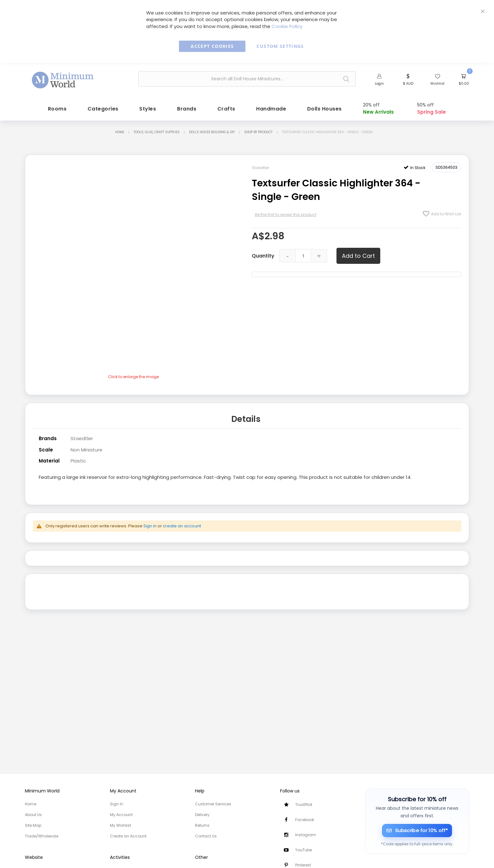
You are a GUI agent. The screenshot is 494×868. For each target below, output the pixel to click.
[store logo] (63, 78)
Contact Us (206, 836)
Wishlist (437, 83)
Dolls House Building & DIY (212, 130)
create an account (182, 522)
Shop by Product (258, 130)
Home (120, 130)
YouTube (304, 850)
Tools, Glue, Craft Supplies (157, 130)
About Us (33, 815)
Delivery (202, 815)
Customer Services (213, 804)
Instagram (306, 835)
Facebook (305, 820)
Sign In (117, 804)
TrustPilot (304, 805)
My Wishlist (121, 825)
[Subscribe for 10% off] (417, 830)
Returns (202, 825)
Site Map (33, 825)
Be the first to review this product (286, 213)
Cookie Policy (287, 26)
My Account (121, 815)
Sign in (150, 522)
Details (246, 417)
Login (379, 83)
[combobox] (247, 79)
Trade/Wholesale (42, 836)
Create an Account (128, 836)
